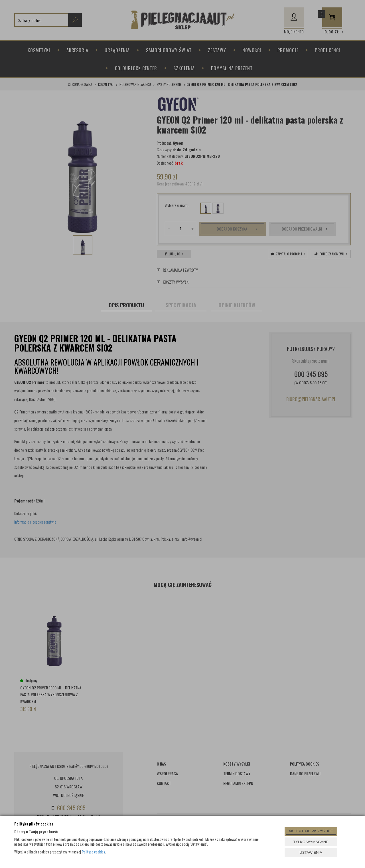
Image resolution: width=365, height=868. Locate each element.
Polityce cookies (94, 852)
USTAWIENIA (311, 852)
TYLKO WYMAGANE (311, 842)
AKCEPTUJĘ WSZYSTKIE (311, 831)
